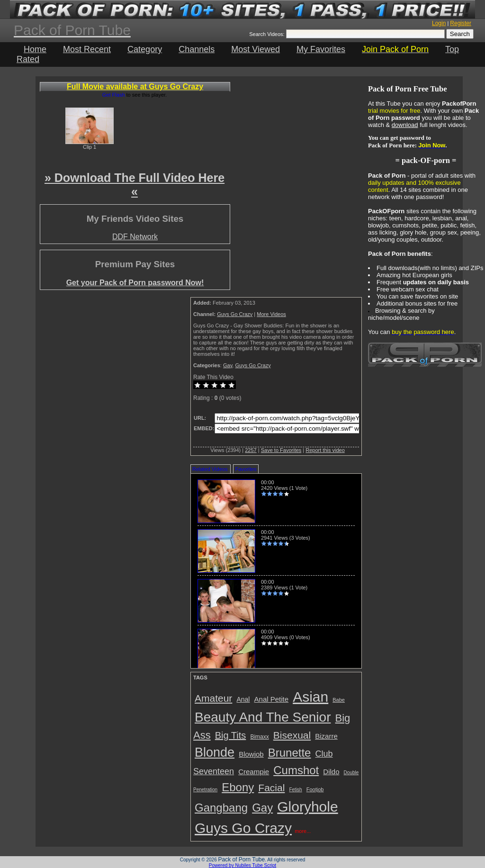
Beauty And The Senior (263, 717)
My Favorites (321, 49)
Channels (197, 49)
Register (461, 23)
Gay (228, 365)
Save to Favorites (281, 450)
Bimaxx (259, 737)
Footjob (315, 789)
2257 (251, 450)
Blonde (215, 752)
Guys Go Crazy (235, 314)
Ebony (238, 787)
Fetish (295, 790)
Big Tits (231, 735)
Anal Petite (272, 699)
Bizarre (326, 736)
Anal (243, 699)
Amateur (213, 698)
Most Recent (87, 49)
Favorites (246, 469)
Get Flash (114, 95)
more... (303, 831)
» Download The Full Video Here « (135, 185)
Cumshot (296, 770)
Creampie (254, 772)
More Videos (271, 314)
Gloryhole (307, 807)
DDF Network (135, 237)
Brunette (290, 753)
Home (35, 49)
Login (439, 23)
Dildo (331, 772)
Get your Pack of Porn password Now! (135, 283)
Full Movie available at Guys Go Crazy (135, 86)
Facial (271, 788)
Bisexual (292, 735)
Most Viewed (256, 49)
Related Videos (210, 469)
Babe (339, 700)
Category (145, 49)
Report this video (325, 450)
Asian (310, 697)
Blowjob (251, 754)
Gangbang (221, 808)
